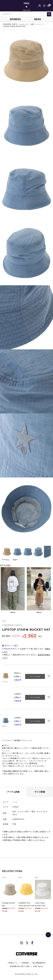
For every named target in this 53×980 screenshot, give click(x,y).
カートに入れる (35, 676)
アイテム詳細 (13, 792)
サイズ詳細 (40, 792)
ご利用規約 (25, 963)
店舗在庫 (18, 680)
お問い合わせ (38, 966)
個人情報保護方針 (39, 963)
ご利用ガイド (12, 963)
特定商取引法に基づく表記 (20, 966)
